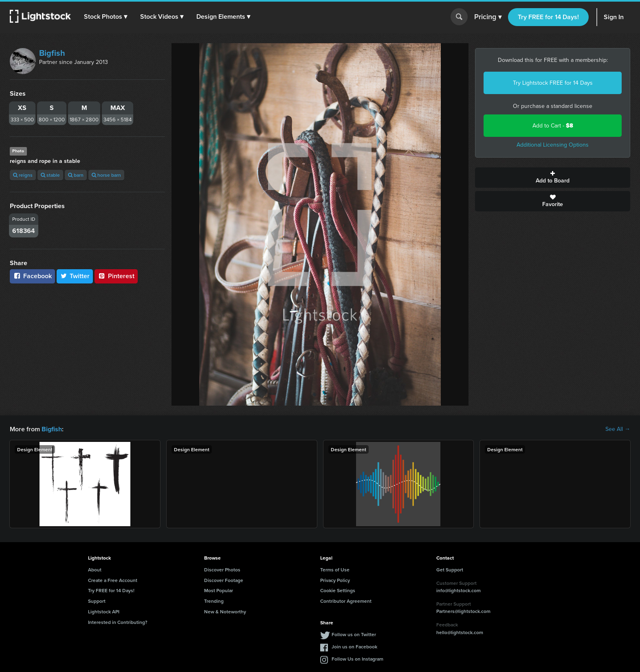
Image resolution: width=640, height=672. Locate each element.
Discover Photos (222, 570)
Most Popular (219, 590)
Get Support (450, 570)
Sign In (614, 17)
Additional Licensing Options (553, 145)
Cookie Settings (338, 590)
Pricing (488, 17)
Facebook (32, 276)
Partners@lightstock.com (463, 611)
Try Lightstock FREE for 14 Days (553, 83)
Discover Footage (224, 580)
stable (50, 175)
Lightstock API (104, 612)
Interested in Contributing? (118, 622)
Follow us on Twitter (354, 634)
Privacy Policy (335, 580)
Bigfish (52, 53)
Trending (214, 601)
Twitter (75, 276)
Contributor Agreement (346, 601)
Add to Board (553, 178)
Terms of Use (335, 570)
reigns (23, 175)
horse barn (106, 175)
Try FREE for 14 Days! (548, 17)
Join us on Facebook (354, 646)
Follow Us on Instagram (357, 658)
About (95, 570)
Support (97, 601)
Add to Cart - (553, 126)
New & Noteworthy (225, 612)
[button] (106, 17)
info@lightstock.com (459, 590)
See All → (618, 429)
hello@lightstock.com (460, 632)
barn (76, 175)
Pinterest (116, 276)
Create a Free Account (113, 580)
